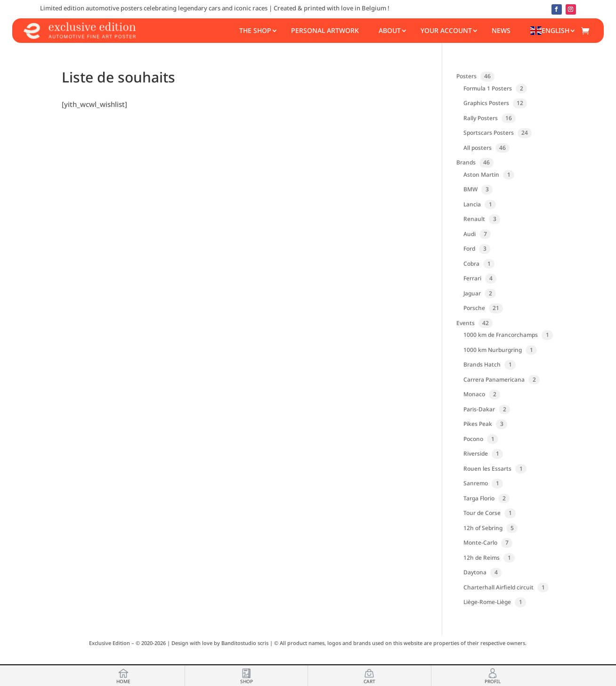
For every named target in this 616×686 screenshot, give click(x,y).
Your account (446, 30)
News (501, 30)
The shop (255, 30)
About (390, 30)
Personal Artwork (325, 30)
